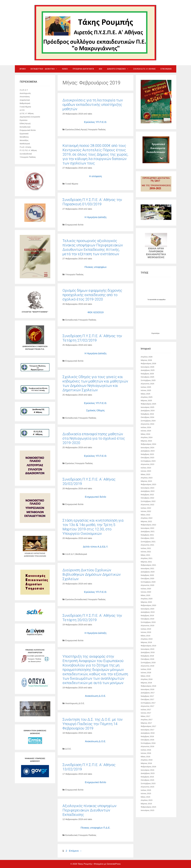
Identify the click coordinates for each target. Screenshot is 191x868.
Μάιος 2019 (145, 636)
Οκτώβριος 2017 (147, 699)
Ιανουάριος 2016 (147, 770)
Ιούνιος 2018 (146, 672)
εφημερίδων (162, 300)
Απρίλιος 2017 (147, 720)
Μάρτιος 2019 (146, 642)
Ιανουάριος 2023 (147, 488)
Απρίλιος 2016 (147, 760)
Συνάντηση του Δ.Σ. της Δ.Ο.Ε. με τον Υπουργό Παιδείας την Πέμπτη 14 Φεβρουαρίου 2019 (93, 724)
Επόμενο (75, 851)
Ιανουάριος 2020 (147, 609)
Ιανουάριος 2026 (147, 367)
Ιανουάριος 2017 (147, 730)
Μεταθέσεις (24, 137)
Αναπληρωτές (72, 703)
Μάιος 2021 (145, 555)
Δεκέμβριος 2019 (148, 612)
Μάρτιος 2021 (146, 562)
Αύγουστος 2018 (147, 666)
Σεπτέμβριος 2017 (148, 703)
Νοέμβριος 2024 (147, 414)
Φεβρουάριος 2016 (148, 767)
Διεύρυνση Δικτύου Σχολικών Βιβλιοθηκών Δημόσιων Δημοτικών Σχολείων (92, 574)
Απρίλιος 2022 (147, 518)
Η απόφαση (95, 176)
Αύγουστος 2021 (147, 545)
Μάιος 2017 (145, 716)
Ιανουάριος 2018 (147, 689)
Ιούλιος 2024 (146, 427)
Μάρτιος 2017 (146, 723)
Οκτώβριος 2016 (147, 740)
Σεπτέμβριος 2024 (148, 421)
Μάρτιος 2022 (146, 521)
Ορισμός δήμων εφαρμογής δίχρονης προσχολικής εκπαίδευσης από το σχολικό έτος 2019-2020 (92, 295)
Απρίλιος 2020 (147, 599)
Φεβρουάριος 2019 (148, 646)
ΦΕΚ (100, 69)
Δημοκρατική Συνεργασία (30, 117)
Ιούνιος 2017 (146, 713)
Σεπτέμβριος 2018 (148, 662)
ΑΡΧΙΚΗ (23, 69)
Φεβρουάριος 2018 (148, 686)
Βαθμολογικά (25, 103)
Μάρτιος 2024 (146, 441)
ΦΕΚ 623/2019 (95, 312)
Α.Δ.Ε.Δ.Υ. (70, 554)
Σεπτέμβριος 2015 (148, 783)
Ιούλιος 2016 (146, 750)
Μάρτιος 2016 (146, 763)
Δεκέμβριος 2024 (148, 410)
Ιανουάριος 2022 (147, 528)
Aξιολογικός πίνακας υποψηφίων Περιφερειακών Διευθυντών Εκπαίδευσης (89, 810)
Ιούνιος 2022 (146, 511)
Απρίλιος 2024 (147, 437)
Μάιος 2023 (145, 474)
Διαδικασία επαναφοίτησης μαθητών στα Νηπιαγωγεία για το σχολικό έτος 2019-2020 (94, 438)
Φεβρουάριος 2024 (148, 444)
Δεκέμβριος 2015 (148, 773)
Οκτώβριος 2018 (147, 659)
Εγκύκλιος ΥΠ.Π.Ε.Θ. (95, 122)
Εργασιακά (24, 134)
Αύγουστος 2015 (147, 787)
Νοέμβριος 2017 (147, 696)
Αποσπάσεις (25, 97)
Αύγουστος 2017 (147, 706)
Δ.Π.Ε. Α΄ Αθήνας (27, 113)
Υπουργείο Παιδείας (97, 130)
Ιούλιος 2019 (146, 629)
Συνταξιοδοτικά (26, 154)
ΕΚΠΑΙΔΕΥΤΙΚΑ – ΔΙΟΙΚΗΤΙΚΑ (45, 69)
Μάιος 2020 (145, 595)
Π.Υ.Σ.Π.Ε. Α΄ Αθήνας (28, 150)
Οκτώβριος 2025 (147, 377)
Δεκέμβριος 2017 (148, 693)
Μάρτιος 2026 (146, 360)
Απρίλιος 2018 (147, 679)
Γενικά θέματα (72, 184)
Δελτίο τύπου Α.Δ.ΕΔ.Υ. (96, 547)
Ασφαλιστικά (25, 100)
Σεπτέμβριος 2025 (148, 380)
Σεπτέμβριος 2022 (148, 501)
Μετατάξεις (24, 140)
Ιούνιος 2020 (146, 592)
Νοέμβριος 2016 (147, 736)
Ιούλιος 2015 (146, 790)
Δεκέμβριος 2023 (148, 451)
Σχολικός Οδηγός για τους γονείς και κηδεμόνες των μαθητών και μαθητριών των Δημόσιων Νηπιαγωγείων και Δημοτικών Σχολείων (95, 383)
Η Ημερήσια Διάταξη (96, 217)
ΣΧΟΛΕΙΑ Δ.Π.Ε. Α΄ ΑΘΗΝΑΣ (144, 69)
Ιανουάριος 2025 (147, 407)
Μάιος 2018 (145, 676)
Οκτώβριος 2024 (147, 417)
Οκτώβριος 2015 (147, 780)
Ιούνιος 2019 (146, 632)
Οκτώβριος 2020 (147, 578)
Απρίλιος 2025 (147, 397)
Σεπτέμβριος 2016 (148, 743)
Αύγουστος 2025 (147, 384)
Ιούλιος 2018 (146, 669)
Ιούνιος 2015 (146, 793)
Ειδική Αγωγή (81, 130)
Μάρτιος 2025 (146, 400)
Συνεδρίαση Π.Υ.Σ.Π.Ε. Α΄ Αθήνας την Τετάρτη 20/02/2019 (92, 618)
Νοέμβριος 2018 (147, 656)
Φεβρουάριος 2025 (148, 404)
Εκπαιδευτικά (71, 320)
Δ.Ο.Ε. (82, 703)
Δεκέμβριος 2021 (148, 531)
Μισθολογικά (81, 554)
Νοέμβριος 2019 (147, 615)
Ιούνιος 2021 (146, 552)
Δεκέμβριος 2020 (148, 572)
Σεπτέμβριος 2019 (148, 622)
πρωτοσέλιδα (153, 300)
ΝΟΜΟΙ (65, 69)
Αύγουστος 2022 (147, 505)
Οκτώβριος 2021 (147, 538)
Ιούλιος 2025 (146, 387)
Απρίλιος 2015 (147, 800)
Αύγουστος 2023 (147, 464)
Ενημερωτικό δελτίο (95, 497)
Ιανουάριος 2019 (147, 649)
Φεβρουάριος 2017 (148, 726)
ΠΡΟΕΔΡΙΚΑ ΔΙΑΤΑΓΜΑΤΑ (83, 69)
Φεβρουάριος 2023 (148, 484)
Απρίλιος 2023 (147, 478)
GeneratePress (114, 864)
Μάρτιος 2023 (146, 481)
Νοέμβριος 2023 (147, 454)
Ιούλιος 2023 (146, 468)
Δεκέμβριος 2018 (148, 652)
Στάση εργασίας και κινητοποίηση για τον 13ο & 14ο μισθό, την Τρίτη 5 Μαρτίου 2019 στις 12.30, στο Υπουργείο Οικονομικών (93, 527)
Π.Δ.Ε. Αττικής (26, 147)
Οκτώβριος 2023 (147, 458)
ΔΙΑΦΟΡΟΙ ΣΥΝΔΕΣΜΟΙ (119, 69)
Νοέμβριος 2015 (147, 777)
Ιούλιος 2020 (146, 589)
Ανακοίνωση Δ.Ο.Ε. (95, 696)
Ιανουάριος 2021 (147, 568)
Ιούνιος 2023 (146, 471)
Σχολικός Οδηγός (95, 410)
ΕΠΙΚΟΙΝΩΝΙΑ (166, 69)
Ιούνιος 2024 (146, 431)
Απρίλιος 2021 (147, 558)
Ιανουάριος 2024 (147, 447)
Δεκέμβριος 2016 (148, 733)
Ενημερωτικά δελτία (74, 225)
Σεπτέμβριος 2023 (148, 461)
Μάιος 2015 (145, 797)
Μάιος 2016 (145, 757)
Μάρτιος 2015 (146, 804)
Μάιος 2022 (145, 515)
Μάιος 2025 (145, 394)
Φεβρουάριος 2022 (148, 525)
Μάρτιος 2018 (146, 683)
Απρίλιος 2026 (147, 357)
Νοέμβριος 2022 (147, 495)
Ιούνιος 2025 (146, 390)
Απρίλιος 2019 (147, 639)
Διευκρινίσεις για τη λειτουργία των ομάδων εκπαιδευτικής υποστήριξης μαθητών (93, 104)
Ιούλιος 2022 (146, 508)
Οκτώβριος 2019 (147, 619)
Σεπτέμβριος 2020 (148, 582)
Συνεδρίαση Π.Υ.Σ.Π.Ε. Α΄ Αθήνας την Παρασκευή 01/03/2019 (92, 202)
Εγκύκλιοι (70, 130)
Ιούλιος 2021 (146, 548)
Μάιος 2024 (145, 434)
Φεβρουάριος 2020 (148, 605)
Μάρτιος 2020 (146, 602)
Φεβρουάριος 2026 (148, 363)
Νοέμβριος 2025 (147, 374)
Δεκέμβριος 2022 (148, 491)
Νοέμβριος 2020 (147, 575)
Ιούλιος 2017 (146, 710)
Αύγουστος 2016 (147, 746)
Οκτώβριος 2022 (147, 498)
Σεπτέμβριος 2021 (148, 542)
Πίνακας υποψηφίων (96, 267)
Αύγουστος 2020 (147, 585)
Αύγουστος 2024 (147, 424)
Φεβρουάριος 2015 (148, 807)
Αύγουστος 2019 (147, 625)
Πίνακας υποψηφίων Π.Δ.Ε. (95, 828)
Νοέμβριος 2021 (147, 535)
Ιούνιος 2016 (146, 753)
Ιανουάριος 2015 (147, 810)
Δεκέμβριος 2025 (148, 370)
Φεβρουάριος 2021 (148, 565)
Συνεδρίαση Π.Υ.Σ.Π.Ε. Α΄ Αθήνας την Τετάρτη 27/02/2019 (92, 338)
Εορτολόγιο (155, 333)
